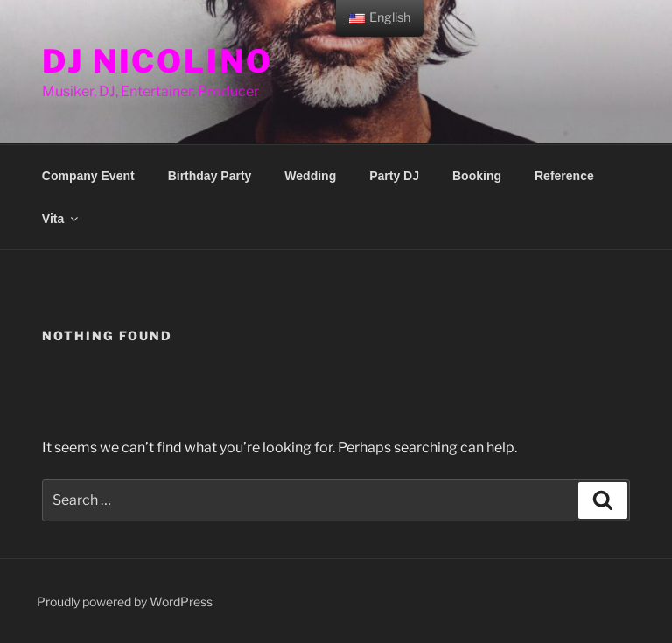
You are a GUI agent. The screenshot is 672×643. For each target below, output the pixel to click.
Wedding (310, 176)
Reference (564, 176)
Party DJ (394, 176)
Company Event (88, 176)
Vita (61, 219)
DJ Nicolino (157, 61)
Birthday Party (210, 176)
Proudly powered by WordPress (125, 601)
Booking (477, 176)
